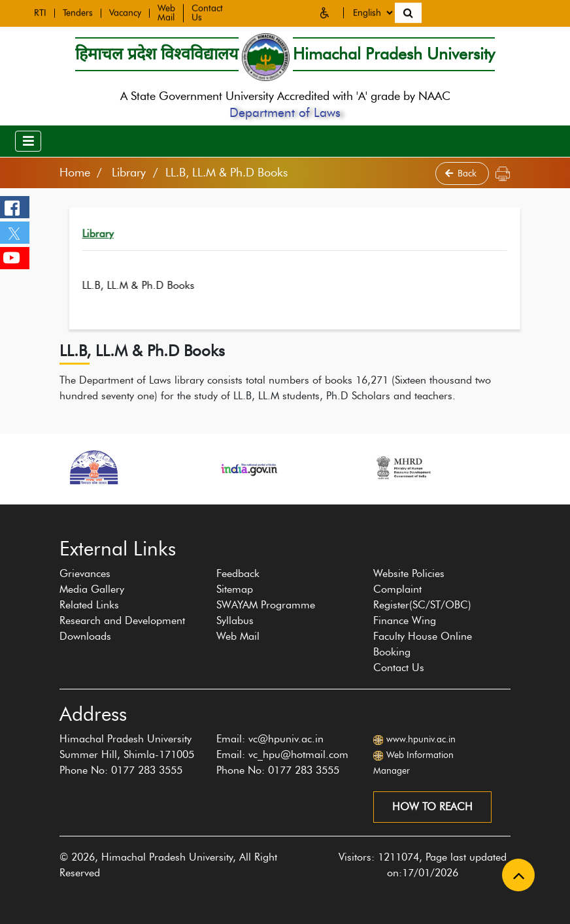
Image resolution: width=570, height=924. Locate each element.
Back (462, 173)
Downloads (85, 636)
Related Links (89, 605)
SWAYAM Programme (266, 605)
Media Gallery (92, 589)
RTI (40, 12)
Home (75, 173)
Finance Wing (405, 620)
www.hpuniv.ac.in (421, 739)
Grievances (85, 573)
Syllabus (235, 620)
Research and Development (122, 620)
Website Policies (409, 573)
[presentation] (52, 511)
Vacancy (125, 12)
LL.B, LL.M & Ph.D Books (164, 285)
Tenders (78, 12)
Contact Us (399, 668)
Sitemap (235, 589)
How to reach (432, 807)
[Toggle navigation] (28, 141)
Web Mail (166, 12)
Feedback (238, 573)
